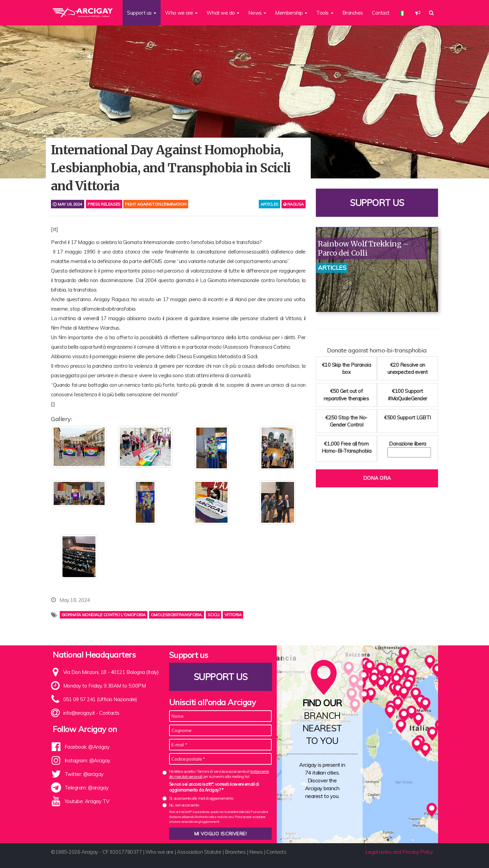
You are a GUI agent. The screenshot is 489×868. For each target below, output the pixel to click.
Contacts (109, 713)
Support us (377, 203)
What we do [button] (223, 13)
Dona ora (377, 478)
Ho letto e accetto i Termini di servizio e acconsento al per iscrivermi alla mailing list (219, 774)
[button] (418, 13)
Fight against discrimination (156, 204)
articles (269, 204)
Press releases (104, 204)
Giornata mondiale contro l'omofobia (104, 615)
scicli (213, 615)
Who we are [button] (181, 13)
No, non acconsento (184, 805)
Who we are (159, 852)
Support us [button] (142, 13)
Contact (381, 13)
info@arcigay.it (79, 713)
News (256, 852)
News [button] (257, 13)
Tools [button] (325, 13)
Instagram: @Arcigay (87, 760)
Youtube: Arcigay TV (87, 801)
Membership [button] (291, 13)
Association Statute (199, 852)
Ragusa (294, 204)
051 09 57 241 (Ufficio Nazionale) (100, 699)
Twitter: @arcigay (84, 774)
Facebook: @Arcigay (87, 747)
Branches (353, 13)
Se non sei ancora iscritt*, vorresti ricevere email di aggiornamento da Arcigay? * (214, 787)
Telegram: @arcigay (87, 788)
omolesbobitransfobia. (177, 615)
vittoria (233, 615)
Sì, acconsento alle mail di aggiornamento (201, 798)
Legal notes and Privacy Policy (399, 852)
